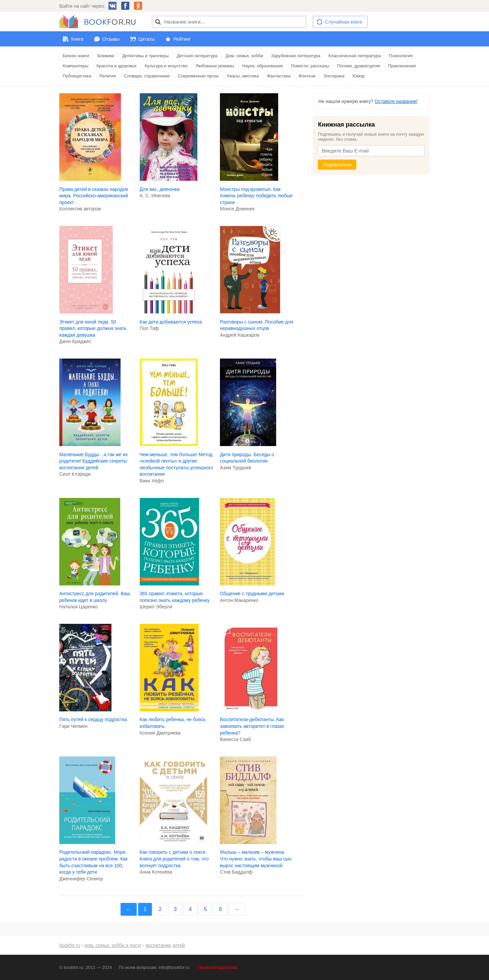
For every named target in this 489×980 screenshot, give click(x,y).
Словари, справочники (147, 76)
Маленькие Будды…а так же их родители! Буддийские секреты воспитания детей (94, 461)
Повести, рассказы (310, 66)
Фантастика (279, 76)
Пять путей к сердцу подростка (93, 719)
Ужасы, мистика (243, 76)
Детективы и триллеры (145, 56)
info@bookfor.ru (174, 967)
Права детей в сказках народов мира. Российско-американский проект (94, 196)
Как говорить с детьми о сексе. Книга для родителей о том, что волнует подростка (174, 859)
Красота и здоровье (117, 66)
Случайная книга (343, 22)
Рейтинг (182, 39)
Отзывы (111, 39)
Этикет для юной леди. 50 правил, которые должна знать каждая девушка (93, 328)
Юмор (359, 76)
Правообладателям (217, 967)
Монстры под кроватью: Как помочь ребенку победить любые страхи (256, 196)
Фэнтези (307, 76)
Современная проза (198, 76)
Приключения (402, 66)
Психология (401, 56)
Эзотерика (334, 76)
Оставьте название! (396, 101)
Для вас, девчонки (160, 189)
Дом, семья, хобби (244, 56)
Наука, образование (263, 66)
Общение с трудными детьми (252, 594)
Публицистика (77, 76)
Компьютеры (76, 66)
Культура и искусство (166, 66)
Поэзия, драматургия (358, 66)
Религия (108, 76)
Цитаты (146, 39)
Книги (77, 39)
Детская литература (197, 56)
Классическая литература (355, 56)
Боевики (106, 56)
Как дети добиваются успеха (171, 322)
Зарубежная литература (296, 56)
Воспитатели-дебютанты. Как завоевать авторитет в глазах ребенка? (252, 726)
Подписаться (337, 165)
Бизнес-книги (76, 56)
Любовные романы (215, 66)
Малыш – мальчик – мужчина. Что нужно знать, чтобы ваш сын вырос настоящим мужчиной (256, 859)
